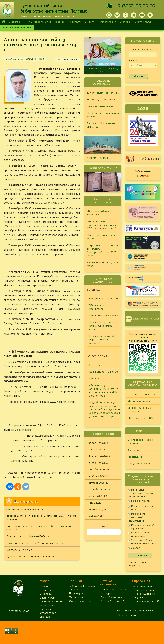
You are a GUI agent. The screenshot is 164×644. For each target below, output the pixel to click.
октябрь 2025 (97, 483)
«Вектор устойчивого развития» (25, 509)
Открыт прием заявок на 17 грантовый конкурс (35, 543)
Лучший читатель (111, 597)
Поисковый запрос (141, 49)
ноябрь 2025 (96, 476)
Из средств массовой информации (136, 517)
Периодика (135, 457)
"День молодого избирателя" (99, 307)
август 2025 (96, 496)
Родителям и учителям (82, 22)
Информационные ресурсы (139, 410)
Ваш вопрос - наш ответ (104, 372)
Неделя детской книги (101, 99)
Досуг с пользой (145, 22)
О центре (15, 22)
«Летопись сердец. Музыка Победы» (28, 536)
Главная (3, 22)
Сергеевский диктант (19, 550)
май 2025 (94, 516)
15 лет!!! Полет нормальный (103, 93)
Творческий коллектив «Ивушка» (101, 125)
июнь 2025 (95, 509)
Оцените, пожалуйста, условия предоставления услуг (143, 337)
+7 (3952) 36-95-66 (135, 6)
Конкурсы (107, 593)
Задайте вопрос (143, 586)
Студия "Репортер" (112, 601)
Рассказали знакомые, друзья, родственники (140, 493)
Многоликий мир (98, 158)
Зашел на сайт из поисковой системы (142, 542)
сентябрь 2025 (97, 489)
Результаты (134, 565)
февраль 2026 (97, 456)
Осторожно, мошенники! (17, 28)
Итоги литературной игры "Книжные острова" (102, 340)
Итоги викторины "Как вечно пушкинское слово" (103, 326)
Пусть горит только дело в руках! (103, 237)
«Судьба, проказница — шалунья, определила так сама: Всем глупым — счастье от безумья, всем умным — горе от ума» (105, 409)
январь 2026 (96, 463)
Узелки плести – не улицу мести (103, 70)
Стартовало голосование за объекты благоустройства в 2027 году (40, 528)
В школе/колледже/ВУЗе (142, 508)
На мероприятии (140, 501)
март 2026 (95, 450)
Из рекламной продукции (138, 534)
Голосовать (140, 556)
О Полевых (46, 594)
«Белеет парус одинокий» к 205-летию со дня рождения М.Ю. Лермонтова (104, 391)
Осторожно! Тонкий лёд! (104, 299)
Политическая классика (104, 316)
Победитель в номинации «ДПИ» (103, 115)
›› (104, 532)
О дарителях (47, 598)
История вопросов (140, 401)
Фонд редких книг (139, 464)
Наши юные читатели (100, 106)
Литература (135, 450)
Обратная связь (127, 615)
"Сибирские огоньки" (114, 589)
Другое (134, 548)
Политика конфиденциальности (137, 610)
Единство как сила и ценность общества (30, 557)
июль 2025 (95, 503)
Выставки (125, 22)
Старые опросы (137, 562)
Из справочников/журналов (141, 527)
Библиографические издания (141, 442)
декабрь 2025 (97, 469)
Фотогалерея (108, 22)
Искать (138, 76)
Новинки (60, 22)
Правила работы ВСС (141, 418)
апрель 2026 (96, 443)
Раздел (133, 60)
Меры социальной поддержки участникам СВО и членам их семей (41, 518)
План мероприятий (39, 22)
